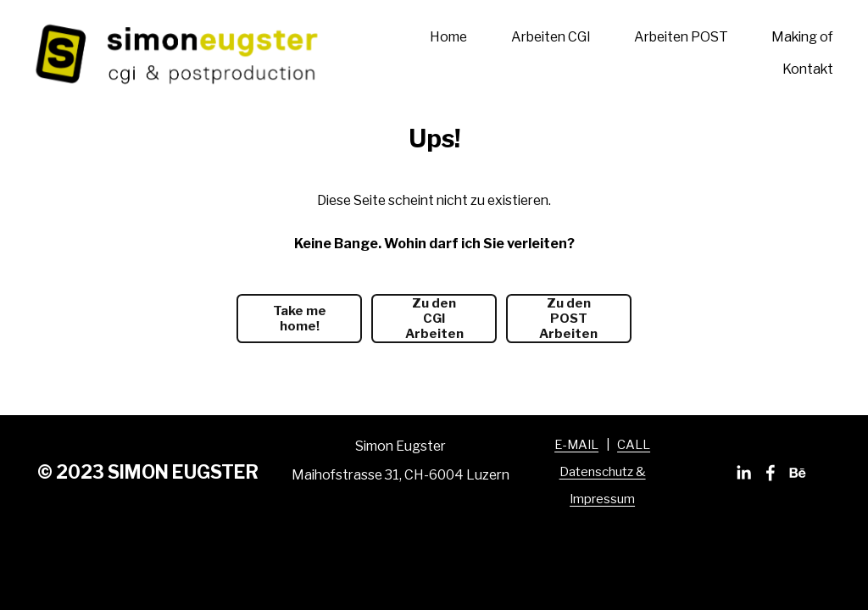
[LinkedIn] (743, 473)
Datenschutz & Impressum (603, 485)
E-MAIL (576, 445)
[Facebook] (771, 473)
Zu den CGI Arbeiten (434, 319)
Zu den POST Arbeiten (568, 319)
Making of (802, 37)
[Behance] (798, 473)
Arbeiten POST (681, 37)
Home (448, 37)
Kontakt (808, 69)
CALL (634, 445)
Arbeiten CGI (551, 37)
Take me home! (300, 319)
